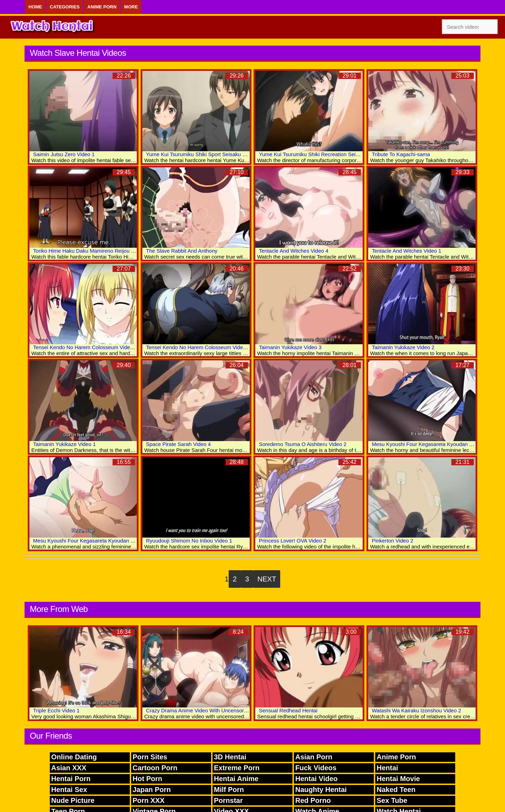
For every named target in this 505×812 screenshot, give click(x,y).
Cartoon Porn (155, 768)
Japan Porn (152, 790)
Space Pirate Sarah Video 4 (178, 444)
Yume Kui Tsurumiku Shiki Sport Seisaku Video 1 (203, 154)
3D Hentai (230, 757)
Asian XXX (69, 768)
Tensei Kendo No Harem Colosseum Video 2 (198, 347)
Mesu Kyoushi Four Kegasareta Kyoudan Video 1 (90, 541)
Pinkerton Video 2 (392, 541)
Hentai (387, 768)
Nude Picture (73, 800)
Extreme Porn (237, 768)
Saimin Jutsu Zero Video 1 (64, 154)
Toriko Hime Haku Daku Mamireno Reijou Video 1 (91, 251)
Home (35, 7)
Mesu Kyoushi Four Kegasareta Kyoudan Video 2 (429, 444)
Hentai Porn (71, 779)
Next (267, 579)
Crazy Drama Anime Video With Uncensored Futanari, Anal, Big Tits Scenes (234, 710)
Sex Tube (392, 800)
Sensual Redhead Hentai (288, 710)
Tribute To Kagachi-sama (401, 154)
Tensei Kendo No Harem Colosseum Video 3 (85, 347)
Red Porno (313, 800)
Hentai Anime (236, 779)
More (131, 7)
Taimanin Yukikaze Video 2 (403, 347)
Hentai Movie (398, 779)
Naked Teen (396, 790)
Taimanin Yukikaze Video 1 (64, 444)
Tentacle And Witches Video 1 (406, 251)
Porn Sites (150, 757)
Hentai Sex (69, 790)
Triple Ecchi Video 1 (56, 710)
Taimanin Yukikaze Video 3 (290, 347)
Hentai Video (317, 779)
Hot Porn (147, 779)
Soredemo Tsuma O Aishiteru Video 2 (303, 444)
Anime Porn (102, 7)
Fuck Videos (316, 768)
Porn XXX (149, 800)
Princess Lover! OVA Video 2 (292, 541)
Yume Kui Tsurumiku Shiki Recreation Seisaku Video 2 (322, 154)
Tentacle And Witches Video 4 (294, 251)
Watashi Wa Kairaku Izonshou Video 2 (416, 710)
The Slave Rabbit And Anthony (181, 251)
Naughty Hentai (321, 790)
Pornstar (228, 800)
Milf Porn (229, 790)
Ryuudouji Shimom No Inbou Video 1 (189, 541)
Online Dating (74, 757)
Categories (65, 7)
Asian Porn (314, 757)
